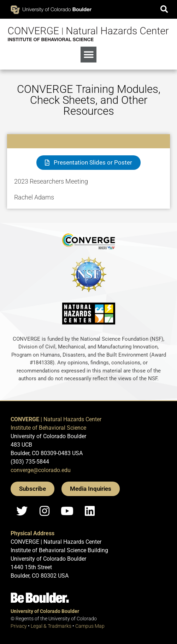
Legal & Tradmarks (51, 626)
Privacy (19, 626)
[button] (164, 9)
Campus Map (90, 626)
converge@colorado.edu (41, 470)
